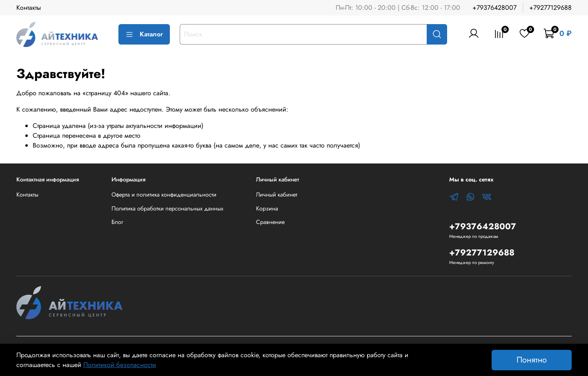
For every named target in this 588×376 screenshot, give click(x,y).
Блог (117, 222)
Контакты (29, 8)
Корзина (267, 208)
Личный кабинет (277, 195)
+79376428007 (494, 8)
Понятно (532, 360)
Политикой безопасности (120, 365)
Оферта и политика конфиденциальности (164, 195)
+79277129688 (550, 8)
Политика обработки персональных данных (167, 208)
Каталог (144, 34)
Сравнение (270, 222)
